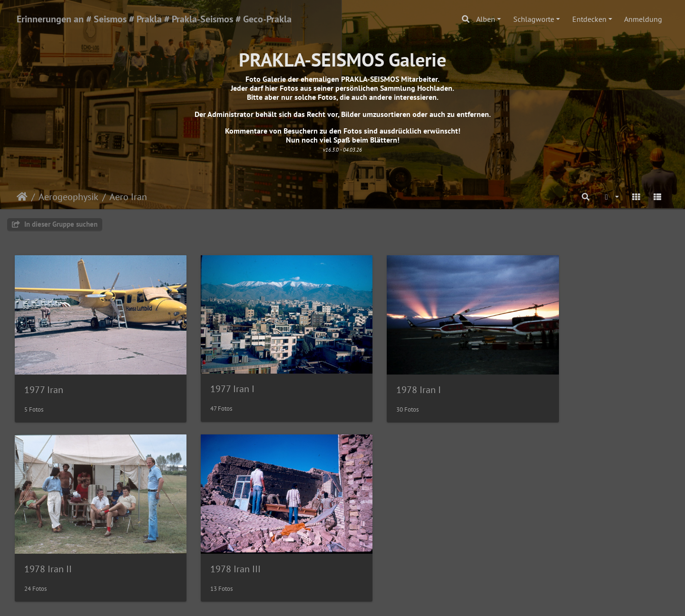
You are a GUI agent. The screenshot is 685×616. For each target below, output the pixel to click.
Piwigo (362, 600)
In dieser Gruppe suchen (55, 224)
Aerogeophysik (68, 197)
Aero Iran (128, 197)
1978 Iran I (382, 376)
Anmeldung (643, 19)
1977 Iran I (214, 376)
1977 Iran (44, 376)
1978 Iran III (49, 543)
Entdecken (589, 19)
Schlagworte (534, 19)
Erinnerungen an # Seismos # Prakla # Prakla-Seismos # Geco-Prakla (154, 19)
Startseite (22, 197)
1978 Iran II (550, 376)
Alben (486, 19)
